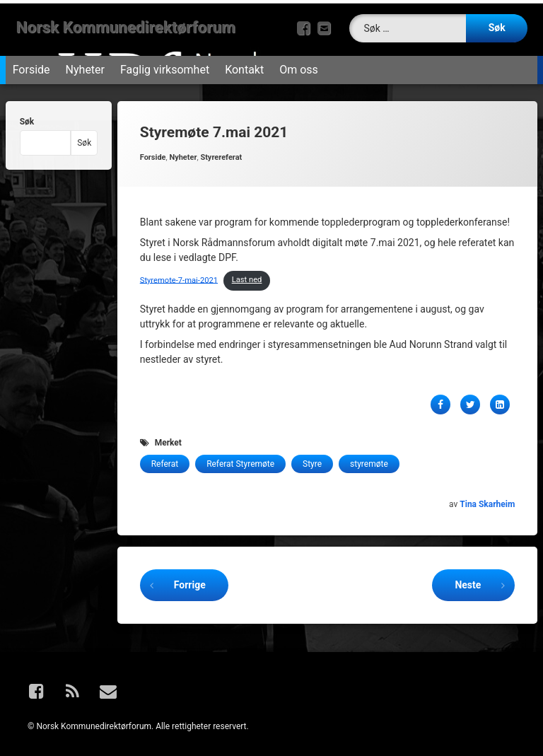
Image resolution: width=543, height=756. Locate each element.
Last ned (247, 275)
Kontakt (244, 65)
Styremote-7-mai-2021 (179, 275)
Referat (165, 459)
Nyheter (85, 65)
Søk (27, 117)
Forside (31, 65)
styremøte (369, 459)
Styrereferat (221, 152)
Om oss (299, 65)
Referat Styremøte (240, 459)
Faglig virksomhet (165, 65)
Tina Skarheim (487, 499)
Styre (312, 459)
